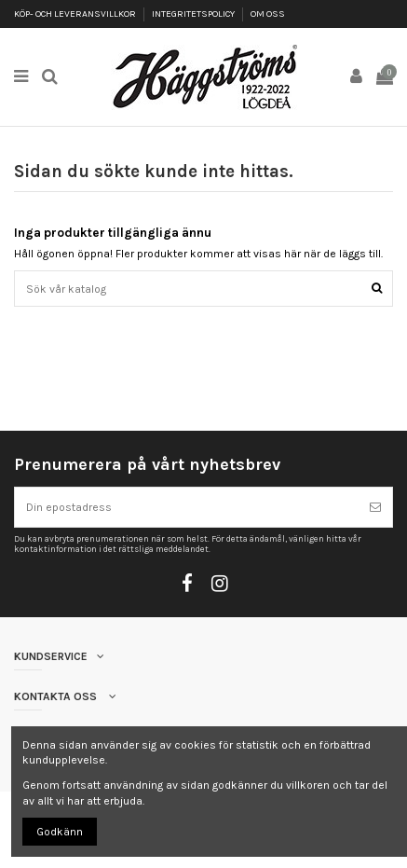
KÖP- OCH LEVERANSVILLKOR (76, 14)
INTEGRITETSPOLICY (194, 14)
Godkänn (60, 832)
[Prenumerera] (375, 507)
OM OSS (268, 14)
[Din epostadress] (187, 507)
